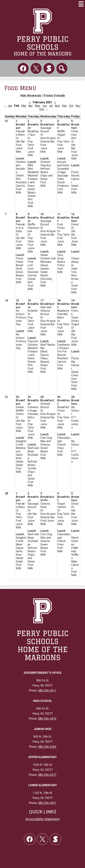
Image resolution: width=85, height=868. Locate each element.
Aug (57, 106)
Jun (45, 106)
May (37, 106)
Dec (42, 109)
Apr (30, 106)
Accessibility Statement (42, 819)
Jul (51, 106)
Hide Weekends (31, 95)
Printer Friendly (54, 95)
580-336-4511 (47, 691)
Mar (24, 106)
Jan (10, 106)
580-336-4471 (47, 803)
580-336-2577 (47, 775)
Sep (64, 106)
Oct (71, 106)
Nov (78, 106)
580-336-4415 (47, 719)
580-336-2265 (47, 747)
